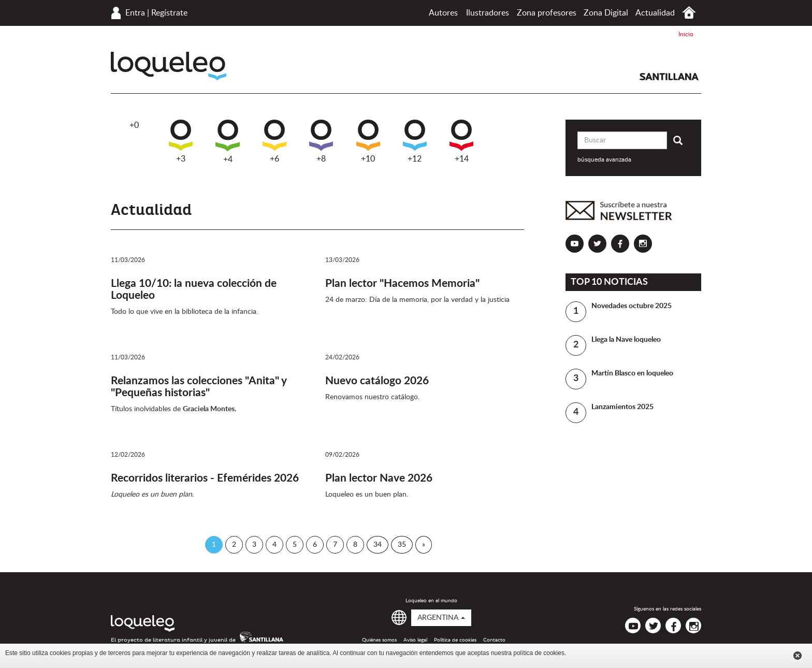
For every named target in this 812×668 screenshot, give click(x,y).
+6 (274, 141)
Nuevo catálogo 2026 (377, 381)
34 (378, 545)
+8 (321, 141)
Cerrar (798, 656)
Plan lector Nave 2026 (379, 478)
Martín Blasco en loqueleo (632, 373)
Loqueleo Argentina (169, 66)
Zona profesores (547, 13)
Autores (443, 13)
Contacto (494, 640)
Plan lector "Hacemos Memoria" (402, 284)
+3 (181, 141)
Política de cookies (455, 640)
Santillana (669, 77)
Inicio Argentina (689, 13)
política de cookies (539, 653)
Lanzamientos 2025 (622, 407)
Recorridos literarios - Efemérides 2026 (205, 478)
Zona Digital (606, 13)
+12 (415, 141)
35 (402, 545)
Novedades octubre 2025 (632, 306)
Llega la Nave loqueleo (626, 340)
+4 (228, 142)
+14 (461, 141)
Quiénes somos (379, 640)
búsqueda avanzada (604, 159)
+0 (134, 125)
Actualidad (655, 13)
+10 (368, 141)
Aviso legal (415, 640)
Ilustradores (488, 13)
